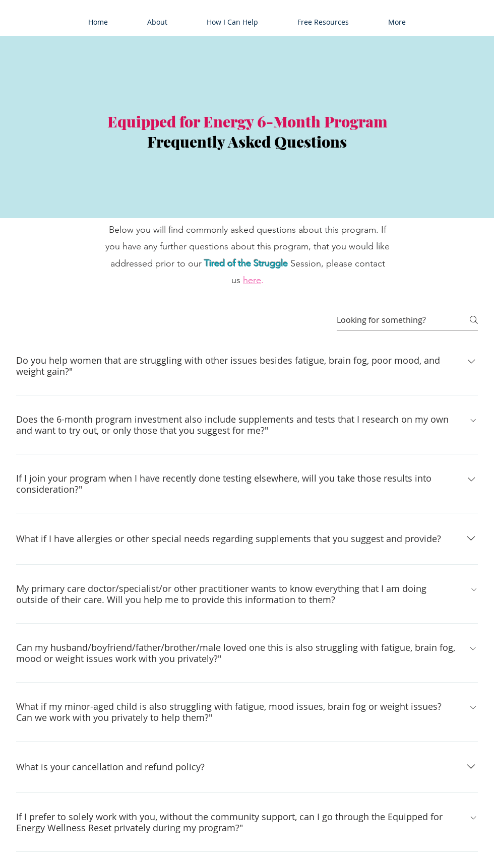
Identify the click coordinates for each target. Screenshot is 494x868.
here (252, 280)
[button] (157, 22)
